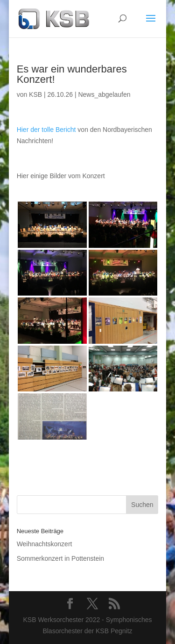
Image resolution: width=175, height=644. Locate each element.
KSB (35, 94)
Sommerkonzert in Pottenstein (61, 558)
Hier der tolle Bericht (46, 130)
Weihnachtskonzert (45, 544)
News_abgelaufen (104, 94)
